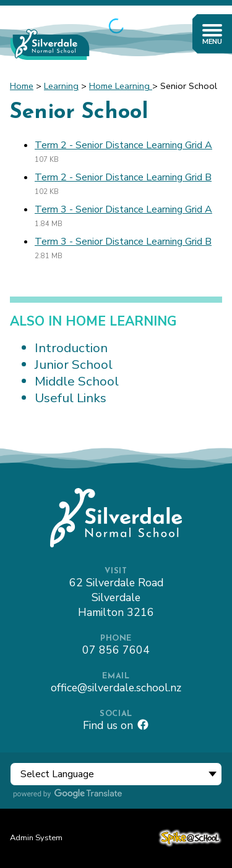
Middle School (77, 381)
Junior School (74, 364)
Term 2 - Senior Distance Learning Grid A (123, 145)
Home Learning (121, 86)
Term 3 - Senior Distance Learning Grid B (123, 242)
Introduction (71, 348)
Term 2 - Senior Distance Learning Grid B (123, 177)
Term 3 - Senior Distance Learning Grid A (123, 209)
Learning (61, 86)
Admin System (36, 838)
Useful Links (71, 398)
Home (22, 86)
